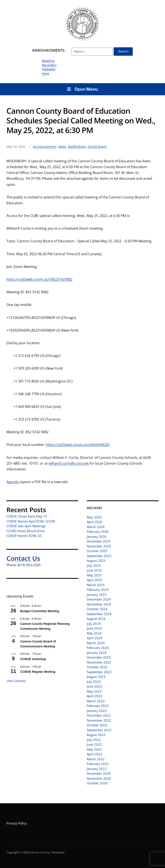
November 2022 (99, 720)
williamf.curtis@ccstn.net (69, 463)
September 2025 (99, 556)
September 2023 (99, 672)
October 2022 (97, 725)
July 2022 (94, 740)
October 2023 (97, 667)
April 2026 (95, 522)
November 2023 (99, 662)
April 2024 (95, 638)
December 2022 (99, 715)
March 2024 (96, 643)
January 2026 (97, 536)
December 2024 (99, 599)
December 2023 (99, 657)
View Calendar (16, 681)
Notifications (77, 147)
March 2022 (96, 759)
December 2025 (99, 541)
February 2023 (98, 706)
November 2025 (99, 546)
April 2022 (95, 754)
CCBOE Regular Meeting (38, 672)
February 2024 (98, 648)
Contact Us (23, 558)
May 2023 (94, 691)
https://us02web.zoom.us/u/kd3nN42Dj (78, 445)
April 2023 (95, 696)
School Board (97, 147)
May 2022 (94, 749)
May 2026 (94, 517)
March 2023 (96, 701)
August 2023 (96, 677)
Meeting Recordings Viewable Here (50, 67)
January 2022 (97, 769)
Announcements (45, 147)
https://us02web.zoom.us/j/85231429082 (39, 279)
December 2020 (99, 773)
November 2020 (99, 778)
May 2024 (94, 633)
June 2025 (94, 570)
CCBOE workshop (33, 659)
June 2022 (94, 744)
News (62, 147)
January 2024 (97, 653)
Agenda (13, 482)
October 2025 (97, 551)
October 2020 (97, 783)
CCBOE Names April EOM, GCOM (31, 521)
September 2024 (99, 614)
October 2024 (97, 609)
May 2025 (94, 575)
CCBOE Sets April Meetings (26, 526)
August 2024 (96, 619)
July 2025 (94, 565)
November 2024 (99, 604)
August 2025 (96, 561)
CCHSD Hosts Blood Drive (25, 531)
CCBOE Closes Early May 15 (27, 516)
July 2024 (94, 624)
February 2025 (98, 590)
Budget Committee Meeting (40, 611)
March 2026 (96, 527)
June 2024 (94, 628)
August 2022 (96, 735)
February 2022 (98, 764)
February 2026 (98, 532)
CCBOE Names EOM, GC (24, 536)
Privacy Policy (17, 823)
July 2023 (94, 682)
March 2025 (96, 585)
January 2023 (97, 711)
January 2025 (97, 595)
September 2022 (99, 730)
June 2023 (94, 686)
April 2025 (95, 580)
